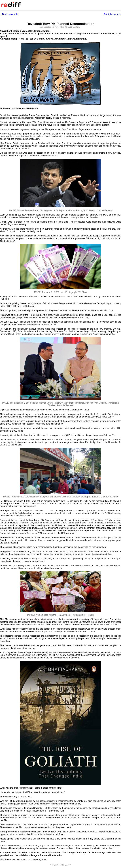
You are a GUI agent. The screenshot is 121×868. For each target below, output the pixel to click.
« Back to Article (9, 14)
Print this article (112, 14)
